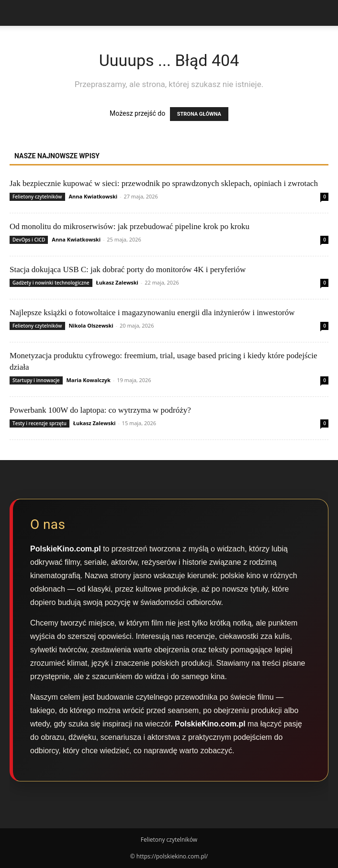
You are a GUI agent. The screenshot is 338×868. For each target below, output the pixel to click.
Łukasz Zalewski (117, 282)
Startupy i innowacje (36, 380)
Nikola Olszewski (91, 325)
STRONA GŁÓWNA (199, 114)
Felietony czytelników (37, 197)
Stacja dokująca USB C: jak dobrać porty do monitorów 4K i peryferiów (128, 269)
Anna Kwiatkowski (93, 196)
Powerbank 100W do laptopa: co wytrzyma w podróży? (100, 410)
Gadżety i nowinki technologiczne (51, 283)
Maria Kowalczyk (88, 380)
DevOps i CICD (29, 240)
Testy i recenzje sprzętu (39, 423)
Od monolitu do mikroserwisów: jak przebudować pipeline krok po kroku (130, 226)
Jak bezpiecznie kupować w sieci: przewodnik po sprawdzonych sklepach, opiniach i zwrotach (164, 183)
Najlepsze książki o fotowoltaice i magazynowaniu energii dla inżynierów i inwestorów (152, 313)
